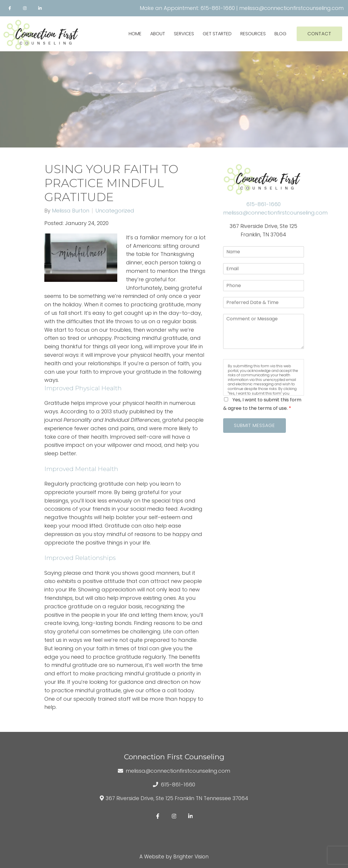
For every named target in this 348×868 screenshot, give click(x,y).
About (158, 34)
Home (135, 34)
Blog (280, 34)
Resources (253, 34)
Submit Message (255, 425)
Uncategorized (115, 211)
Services (184, 34)
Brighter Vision (191, 857)
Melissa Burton (71, 211)
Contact (319, 34)
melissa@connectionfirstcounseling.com (291, 8)
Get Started (217, 34)
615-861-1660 (218, 8)
